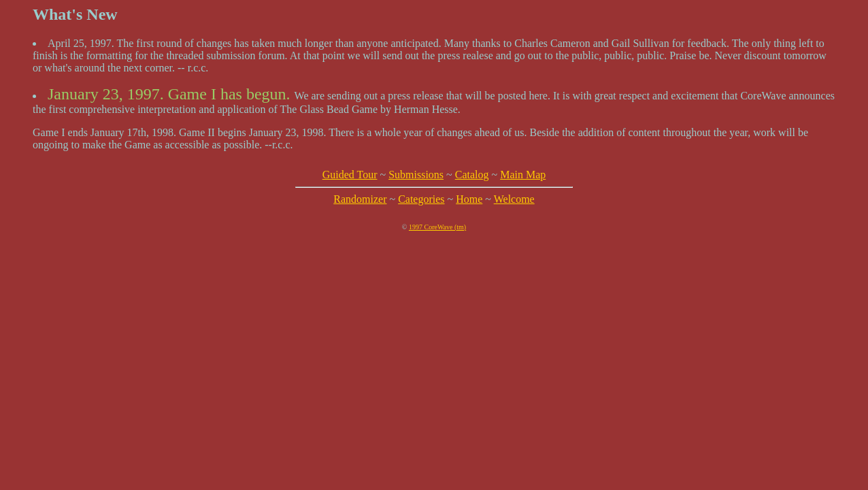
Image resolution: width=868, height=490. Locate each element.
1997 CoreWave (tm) (437, 227)
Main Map (523, 175)
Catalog (472, 175)
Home (469, 199)
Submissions (416, 175)
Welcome (514, 199)
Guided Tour (350, 175)
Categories (421, 199)
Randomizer (360, 199)
